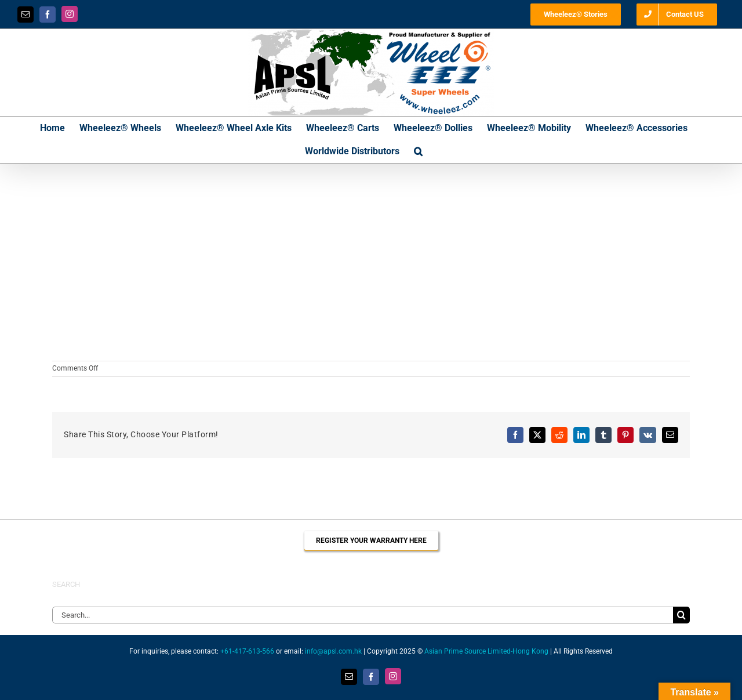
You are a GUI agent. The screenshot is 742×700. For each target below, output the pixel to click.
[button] (418, 151)
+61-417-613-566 (247, 651)
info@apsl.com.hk (333, 651)
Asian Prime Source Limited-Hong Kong (486, 651)
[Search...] (363, 615)
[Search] (681, 615)
